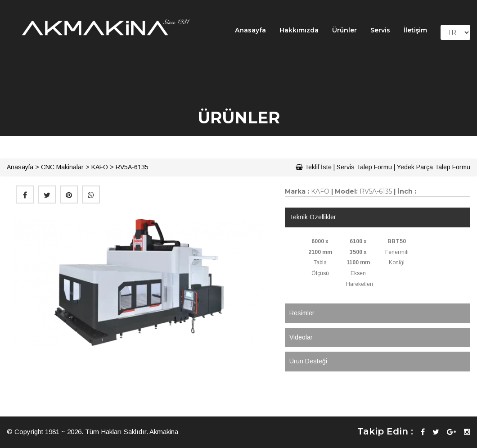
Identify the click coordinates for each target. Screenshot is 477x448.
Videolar (301, 337)
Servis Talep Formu (364, 167)
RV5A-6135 (132, 167)
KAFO (100, 167)
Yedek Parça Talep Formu (434, 167)
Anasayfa (250, 30)
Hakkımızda (299, 30)
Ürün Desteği (308, 361)
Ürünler (344, 30)
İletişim (415, 30)
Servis (380, 30)
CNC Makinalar (62, 167)
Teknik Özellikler (313, 217)
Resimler (302, 313)
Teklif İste (314, 167)
